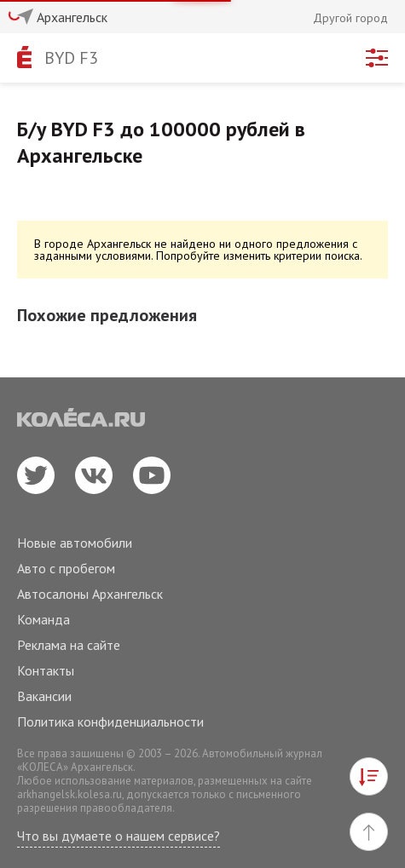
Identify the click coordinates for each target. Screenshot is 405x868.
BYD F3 (71, 58)
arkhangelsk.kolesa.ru (69, 794)
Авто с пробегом (66, 568)
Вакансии (44, 696)
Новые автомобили (75, 543)
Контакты (46, 670)
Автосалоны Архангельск (90, 594)
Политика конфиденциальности (110, 721)
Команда (43, 619)
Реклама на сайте (69, 645)
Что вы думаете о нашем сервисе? (119, 836)
